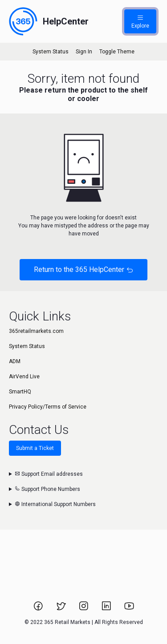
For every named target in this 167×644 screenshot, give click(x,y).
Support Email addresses (49, 474)
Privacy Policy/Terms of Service (48, 407)
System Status (51, 52)
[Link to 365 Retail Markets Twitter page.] (62, 609)
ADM (15, 361)
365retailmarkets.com (36, 331)
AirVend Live (24, 377)
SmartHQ (20, 392)
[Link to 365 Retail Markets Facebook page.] (39, 609)
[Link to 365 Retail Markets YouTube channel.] (129, 609)
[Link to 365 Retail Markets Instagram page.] (84, 609)
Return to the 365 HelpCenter (83, 269)
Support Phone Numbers (47, 489)
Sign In (84, 52)
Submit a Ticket (35, 448)
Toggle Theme (117, 52)
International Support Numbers (55, 504)
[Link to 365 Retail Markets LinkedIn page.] (107, 609)
